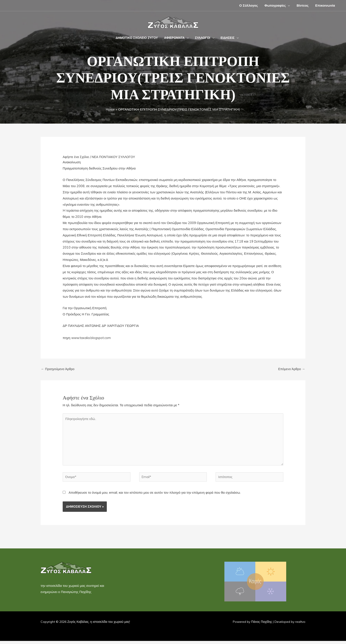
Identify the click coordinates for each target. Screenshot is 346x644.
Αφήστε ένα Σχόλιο (76, 157)
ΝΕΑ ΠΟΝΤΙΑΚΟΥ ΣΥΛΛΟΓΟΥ (116, 157)
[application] (288, 5)
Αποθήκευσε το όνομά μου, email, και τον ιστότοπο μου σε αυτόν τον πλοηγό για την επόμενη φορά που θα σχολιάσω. (155, 496)
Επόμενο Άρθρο (291, 369)
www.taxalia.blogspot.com (92, 338)
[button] (106, 38)
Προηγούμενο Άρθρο (58, 369)
